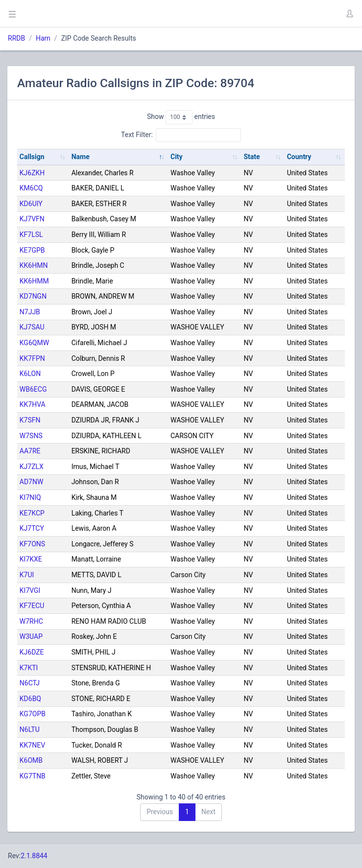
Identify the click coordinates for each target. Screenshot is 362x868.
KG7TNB (33, 776)
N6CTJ (30, 683)
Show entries (181, 117)
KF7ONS (32, 544)
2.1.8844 (34, 856)
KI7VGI (30, 590)
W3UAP (31, 636)
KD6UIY (31, 204)
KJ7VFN (32, 219)
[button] (349, 14)
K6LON (30, 374)
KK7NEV (32, 745)
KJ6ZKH (32, 173)
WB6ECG (33, 389)
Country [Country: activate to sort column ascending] (299, 157)
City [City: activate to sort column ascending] (177, 157)
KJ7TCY (32, 528)
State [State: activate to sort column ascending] (252, 157)
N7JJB (30, 312)
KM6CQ (31, 188)
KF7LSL (31, 235)
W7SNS (31, 436)
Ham (43, 38)
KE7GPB (32, 250)
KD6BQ (30, 699)
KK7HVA (33, 404)
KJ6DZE (32, 652)
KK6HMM (34, 281)
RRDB (16, 38)
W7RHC (31, 621)
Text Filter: (181, 135)
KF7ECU (32, 606)
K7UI (27, 575)
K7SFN (30, 420)
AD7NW (32, 482)
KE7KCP (32, 513)
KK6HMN (34, 265)
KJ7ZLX (32, 467)
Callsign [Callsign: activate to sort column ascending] (32, 157)
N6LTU (30, 729)
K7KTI (29, 668)
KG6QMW (34, 343)
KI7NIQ (30, 497)
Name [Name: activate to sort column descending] (81, 157)
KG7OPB (33, 714)
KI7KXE (31, 559)
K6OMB (31, 760)
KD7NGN (33, 296)
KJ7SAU (32, 327)
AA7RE (30, 451)
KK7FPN (32, 358)
